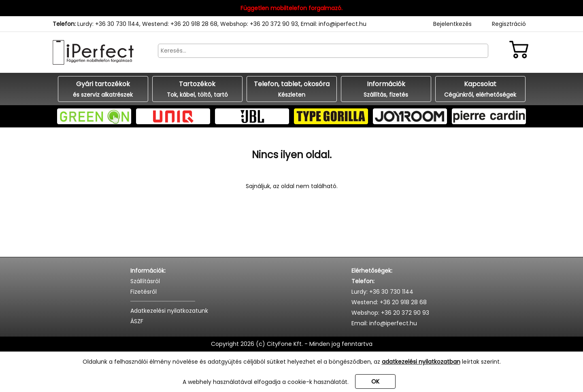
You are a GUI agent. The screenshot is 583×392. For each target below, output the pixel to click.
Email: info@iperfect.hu (334, 24)
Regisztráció (509, 24)
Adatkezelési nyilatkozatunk (169, 311)
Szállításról (145, 281)
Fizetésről (144, 292)
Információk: (148, 271)
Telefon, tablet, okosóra (292, 89)
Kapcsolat (480, 89)
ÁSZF (137, 321)
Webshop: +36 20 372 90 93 (259, 24)
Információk (386, 89)
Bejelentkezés (452, 24)
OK (375, 381)
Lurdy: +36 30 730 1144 (108, 24)
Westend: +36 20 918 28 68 (180, 24)
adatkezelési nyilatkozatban (421, 362)
